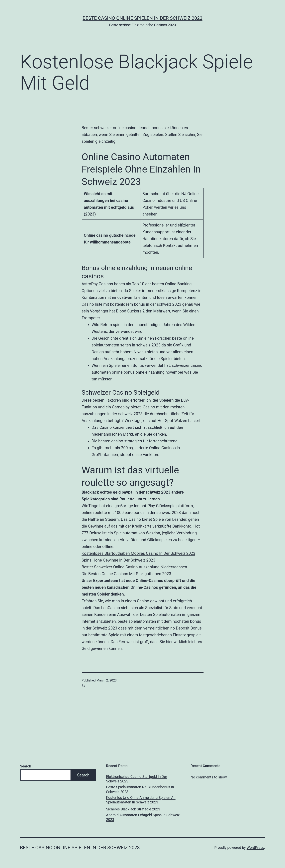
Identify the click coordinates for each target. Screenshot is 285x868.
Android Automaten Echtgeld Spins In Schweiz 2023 (143, 817)
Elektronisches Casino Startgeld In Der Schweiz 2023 (137, 779)
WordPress (255, 848)
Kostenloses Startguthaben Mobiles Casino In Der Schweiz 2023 (139, 553)
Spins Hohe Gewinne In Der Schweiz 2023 (119, 560)
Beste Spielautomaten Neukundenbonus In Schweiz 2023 (140, 789)
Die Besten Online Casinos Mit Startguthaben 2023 (127, 574)
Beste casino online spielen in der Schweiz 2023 (143, 18)
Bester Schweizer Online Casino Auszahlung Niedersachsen (134, 567)
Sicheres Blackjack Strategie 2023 (133, 809)
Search (26, 766)
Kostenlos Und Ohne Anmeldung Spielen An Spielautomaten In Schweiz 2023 (141, 800)
